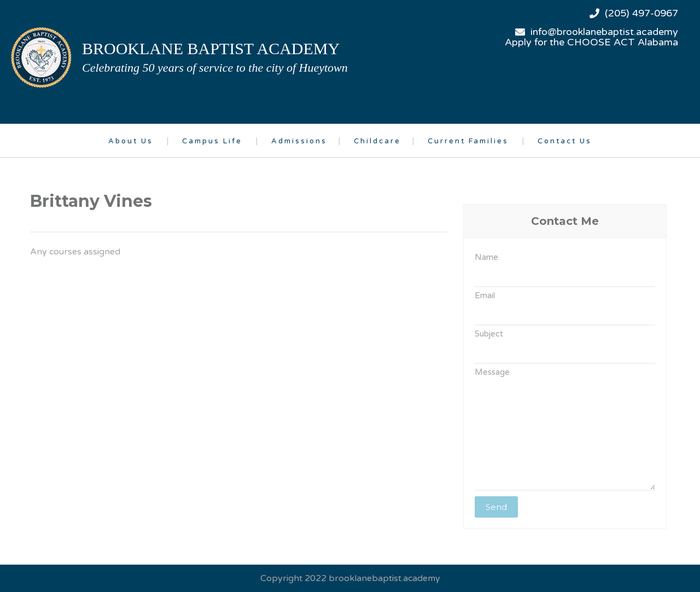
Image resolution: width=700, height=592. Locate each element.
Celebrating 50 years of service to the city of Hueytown (215, 68)
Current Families (468, 141)
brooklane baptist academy (211, 48)
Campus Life (212, 141)
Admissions (299, 141)
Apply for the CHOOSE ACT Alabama (591, 42)
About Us (131, 141)
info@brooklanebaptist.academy (604, 32)
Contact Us (565, 141)
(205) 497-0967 (641, 13)
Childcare (377, 141)
